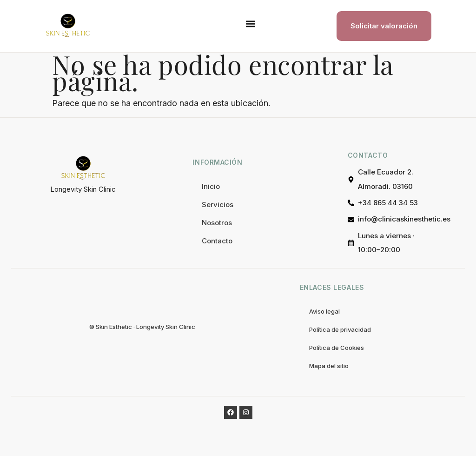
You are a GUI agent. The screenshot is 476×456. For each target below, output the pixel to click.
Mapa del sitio (329, 366)
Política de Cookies (337, 348)
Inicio (211, 186)
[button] (250, 24)
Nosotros (217, 223)
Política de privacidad (340, 329)
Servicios (218, 205)
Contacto (217, 241)
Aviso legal (324, 311)
